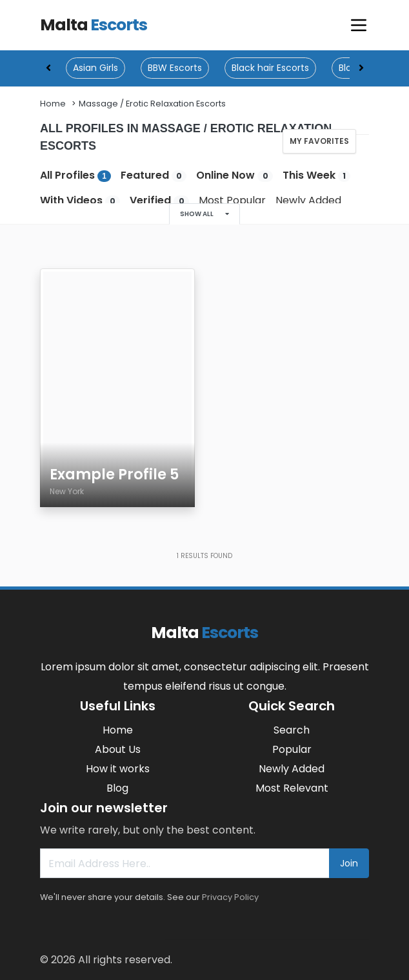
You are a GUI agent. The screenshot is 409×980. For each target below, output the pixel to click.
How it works (118, 769)
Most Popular (232, 200)
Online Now (234, 175)
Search (292, 730)
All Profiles (75, 175)
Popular (292, 749)
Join (349, 863)
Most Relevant (292, 788)
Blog (117, 788)
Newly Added (308, 200)
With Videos (80, 200)
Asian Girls (95, 68)
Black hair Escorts (270, 68)
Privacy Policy (230, 897)
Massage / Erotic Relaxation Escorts (152, 104)
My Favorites (319, 141)
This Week (316, 175)
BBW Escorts (175, 68)
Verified (159, 200)
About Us (118, 749)
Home (53, 104)
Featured (154, 175)
